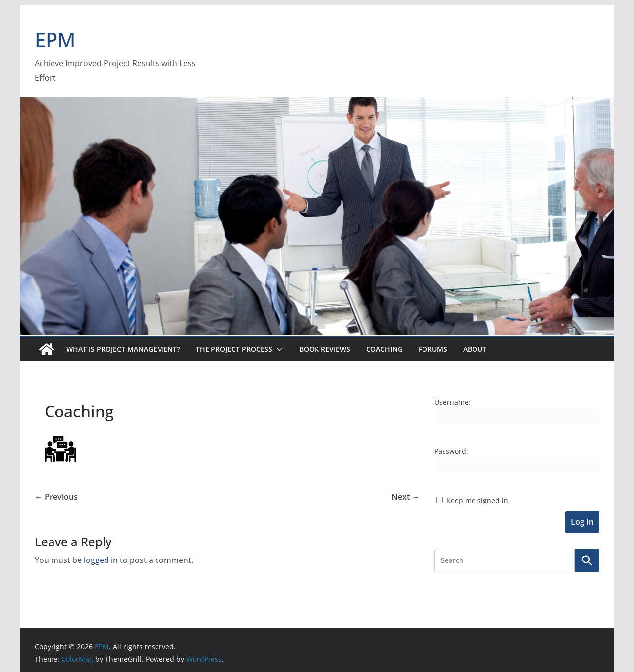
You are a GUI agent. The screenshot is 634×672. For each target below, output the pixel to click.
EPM (55, 39)
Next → (405, 497)
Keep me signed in (477, 500)
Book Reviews (325, 349)
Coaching (384, 349)
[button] (278, 349)
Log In (582, 522)
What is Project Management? (123, 349)
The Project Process (234, 349)
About (475, 349)
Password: (451, 451)
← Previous (56, 497)
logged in (101, 560)
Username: (452, 402)
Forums (433, 349)
